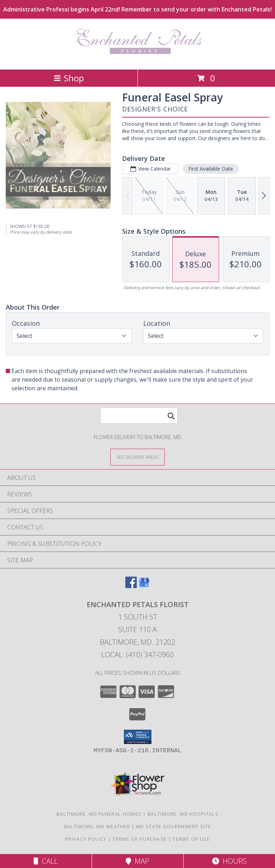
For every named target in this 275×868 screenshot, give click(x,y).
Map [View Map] (137, 861)
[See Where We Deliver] (137, 457)
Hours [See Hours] (229, 861)
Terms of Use (191, 839)
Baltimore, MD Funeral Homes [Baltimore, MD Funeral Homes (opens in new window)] (99, 814)
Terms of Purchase (139, 839)
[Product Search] (139, 416)
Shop (69, 78)
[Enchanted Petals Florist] (138, 59)
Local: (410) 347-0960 (137, 655)
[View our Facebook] (131, 586)
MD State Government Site (173, 826)
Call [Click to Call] (46, 861)
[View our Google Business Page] (144, 586)
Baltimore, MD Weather (97, 826)
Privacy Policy (86, 839)
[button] (138, 737)
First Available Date (211, 169)
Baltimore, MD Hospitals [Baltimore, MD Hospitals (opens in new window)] (183, 814)
